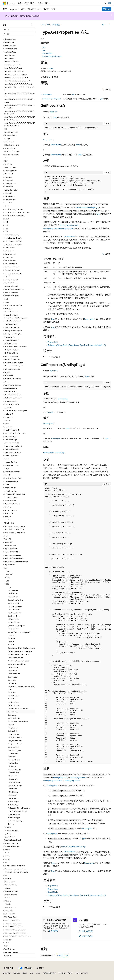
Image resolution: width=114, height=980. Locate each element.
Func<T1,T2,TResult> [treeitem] (12, 61)
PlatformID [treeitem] (8, 408)
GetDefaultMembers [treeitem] (15, 613)
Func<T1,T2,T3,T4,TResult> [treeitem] (14, 68)
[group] (77, 387)
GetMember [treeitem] (12, 680)
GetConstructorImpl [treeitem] (15, 606)
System (51, 68)
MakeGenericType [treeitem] (14, 814)
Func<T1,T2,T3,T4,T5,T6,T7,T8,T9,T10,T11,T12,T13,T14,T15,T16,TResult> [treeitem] (20, 124)
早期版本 (17, 973)
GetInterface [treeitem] (12, 670)
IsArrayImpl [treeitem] (12, 757)
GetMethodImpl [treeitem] (14, 696)
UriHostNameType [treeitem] (11, 895)
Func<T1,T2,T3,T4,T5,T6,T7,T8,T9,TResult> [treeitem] (19, 84)
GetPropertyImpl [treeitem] (14, 718)
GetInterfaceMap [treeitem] (14, 674)
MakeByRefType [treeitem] (13, 805)
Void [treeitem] (6, 946)
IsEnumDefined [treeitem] (13, 776)
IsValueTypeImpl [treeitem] (14, 798)
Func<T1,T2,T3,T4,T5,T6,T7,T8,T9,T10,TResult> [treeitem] (19, 89)
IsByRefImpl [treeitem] (12, 766)
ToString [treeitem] (11, 824)
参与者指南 (53, 931)
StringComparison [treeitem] (11, 491)
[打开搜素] (105, 3)
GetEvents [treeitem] (12, 638)
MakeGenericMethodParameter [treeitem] (19, 808)
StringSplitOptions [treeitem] (11, 497)
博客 (24, 973)
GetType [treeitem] (11, 725)
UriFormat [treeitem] (8, 888)
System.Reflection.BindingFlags (73, 847)
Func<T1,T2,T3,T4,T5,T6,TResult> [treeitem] (16, 74)
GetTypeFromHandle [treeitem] (15, 741)
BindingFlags (63, 399)
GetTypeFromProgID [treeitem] (15, 744)
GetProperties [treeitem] (13, 712)
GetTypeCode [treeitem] (13, 731)
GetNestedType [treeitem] (13, 702)
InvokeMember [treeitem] (13, 753)
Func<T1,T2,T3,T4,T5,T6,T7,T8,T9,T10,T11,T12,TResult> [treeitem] (20, 100)
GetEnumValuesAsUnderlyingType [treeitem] (20, 632)
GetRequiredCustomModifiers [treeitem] (18, 721)
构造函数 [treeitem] (9, 574)
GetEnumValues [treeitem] (13, 629)
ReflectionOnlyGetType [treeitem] (16, 821)
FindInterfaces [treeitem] (13, 590)
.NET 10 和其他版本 (53, 357)
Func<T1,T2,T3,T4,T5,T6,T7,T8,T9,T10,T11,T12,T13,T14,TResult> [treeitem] (20, 112)
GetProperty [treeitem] (12, 715)
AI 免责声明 (7, 973)
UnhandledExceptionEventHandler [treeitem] (16, 872)
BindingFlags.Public (72, 781)
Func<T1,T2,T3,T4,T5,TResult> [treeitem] (15, 71)
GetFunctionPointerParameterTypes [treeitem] (20, 651)
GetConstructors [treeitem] (14, 610)
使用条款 (62, 973)
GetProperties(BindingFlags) (52, 56)
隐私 (38, 973)
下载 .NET (107, 9)
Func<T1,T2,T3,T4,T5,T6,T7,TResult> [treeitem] (17, 78)
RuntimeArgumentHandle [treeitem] (13, 446)
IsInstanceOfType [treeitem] (14, 782)
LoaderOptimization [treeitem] (11, 286)
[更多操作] (109, 25)
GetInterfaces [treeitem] (13, 677)
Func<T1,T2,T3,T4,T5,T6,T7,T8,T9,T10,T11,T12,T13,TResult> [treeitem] (20, 106)
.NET (48, 25)
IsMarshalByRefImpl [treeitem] (15, 785)
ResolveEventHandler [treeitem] (12, 443)
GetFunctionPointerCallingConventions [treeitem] (21, 648)
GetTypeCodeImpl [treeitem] (14, 734)
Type (50, 77)
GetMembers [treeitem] (13, 683)
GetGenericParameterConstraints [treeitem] (19, 661)
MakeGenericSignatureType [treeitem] (18, 811)
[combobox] (19, 30)
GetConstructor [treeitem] (13, 603)
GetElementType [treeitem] (14, 616)
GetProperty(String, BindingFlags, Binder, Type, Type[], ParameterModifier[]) (77, 345)
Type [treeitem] (8, 571)
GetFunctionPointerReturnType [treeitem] (19, 654)
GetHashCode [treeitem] (13, 667)
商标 (69, 973)
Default (50, 412)
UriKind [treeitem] (7, 898)
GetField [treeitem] (11, 642)
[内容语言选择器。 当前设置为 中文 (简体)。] (9, 968)
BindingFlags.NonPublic (69, 225)
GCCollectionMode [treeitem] (11, 132)
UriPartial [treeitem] (8, 904)
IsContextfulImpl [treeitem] (14, 773)
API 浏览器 (56, 25)
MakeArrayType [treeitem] (13, 801)
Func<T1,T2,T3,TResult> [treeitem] (13, 65)
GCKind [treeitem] (7, 139)
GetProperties (69, 236)
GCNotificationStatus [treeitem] (12, 145)
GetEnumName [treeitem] (13, 619)
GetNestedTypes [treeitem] (14, 705)
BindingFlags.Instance (52, 228)
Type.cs (53, 111)
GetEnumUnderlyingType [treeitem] (17, 626)
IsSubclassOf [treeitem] (12, 795)
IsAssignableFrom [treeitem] (14, 760)
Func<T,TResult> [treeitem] (10, 58)
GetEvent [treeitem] (11, 635)
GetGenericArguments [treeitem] (16, 658)
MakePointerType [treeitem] (14, 818)
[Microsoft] (4, 3)
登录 (110, 3)
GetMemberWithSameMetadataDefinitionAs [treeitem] (22, 688)
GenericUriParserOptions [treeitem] (13, 151)
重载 (44, 50)
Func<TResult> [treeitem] (10, 55)
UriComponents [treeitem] (10, 882)
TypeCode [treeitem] (8, 834)
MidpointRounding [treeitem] (11, 324)
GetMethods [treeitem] (12, 699)
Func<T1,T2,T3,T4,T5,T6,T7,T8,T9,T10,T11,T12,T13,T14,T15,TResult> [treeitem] (20, 118)
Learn (43, 25)
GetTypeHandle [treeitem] (13, 747)
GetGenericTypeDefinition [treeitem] (17, 664)
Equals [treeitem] (10, 587)
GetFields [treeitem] (11, 645)
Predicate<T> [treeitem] (9, 414)
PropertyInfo (48, 140)
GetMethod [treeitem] (12, 692)
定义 (44, 47)
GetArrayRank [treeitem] (13, 597)
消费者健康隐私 (49, 973)
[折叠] (32, 25)
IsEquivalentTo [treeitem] (13, 779)
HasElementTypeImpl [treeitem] (15, 750)
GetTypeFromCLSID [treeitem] (15, 737)
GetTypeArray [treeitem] (13, 728)
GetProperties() (48, 53)
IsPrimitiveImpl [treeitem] (13, 792)
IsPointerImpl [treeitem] (13, 789)
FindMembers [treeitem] (13, 594)
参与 (32, 973)
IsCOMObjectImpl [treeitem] (14, 769)
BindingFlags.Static (68, 228)
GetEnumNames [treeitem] (14, 622)
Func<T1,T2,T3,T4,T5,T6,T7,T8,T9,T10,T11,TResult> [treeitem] (20, 95)
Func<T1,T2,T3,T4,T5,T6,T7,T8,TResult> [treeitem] (18, 81)
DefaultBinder (53, 892)
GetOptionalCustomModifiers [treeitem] (18, 709)
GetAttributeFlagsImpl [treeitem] (16, 600)
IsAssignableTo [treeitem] (13, 763)
